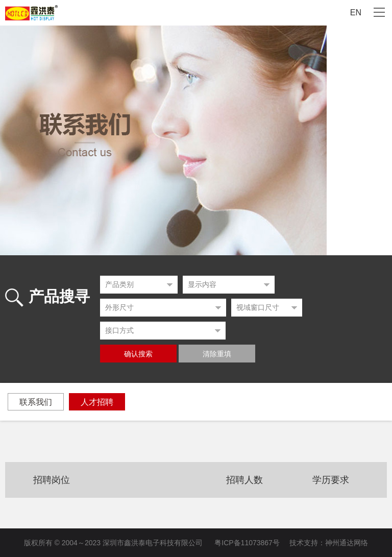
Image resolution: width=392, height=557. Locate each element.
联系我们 (36, 402)
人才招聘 (97, 402)
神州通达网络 (347, 543)
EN (356, 13)
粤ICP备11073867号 (247, 543)
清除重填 (217, 354)
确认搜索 (138, 354)
